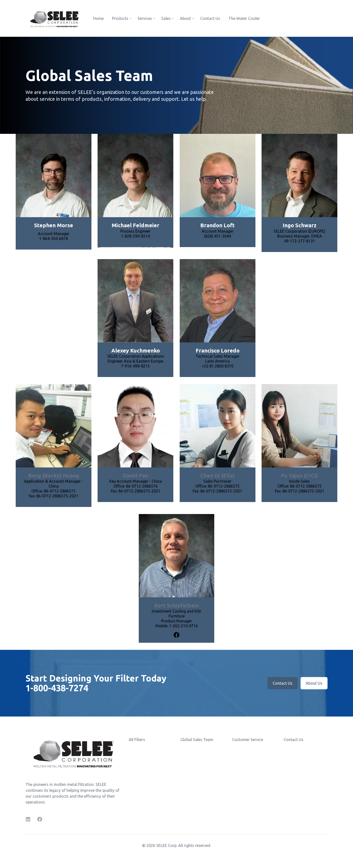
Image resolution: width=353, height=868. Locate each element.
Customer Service (248, 740)
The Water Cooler (244, 18)
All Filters (137, 740)
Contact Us (210, 18)
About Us (314, 683)
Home (98, 18)
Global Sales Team (197, 740)
